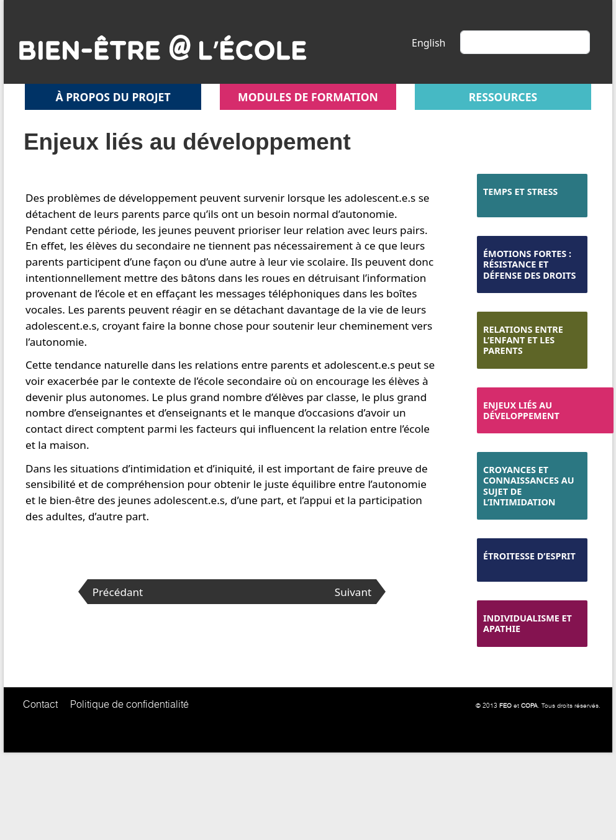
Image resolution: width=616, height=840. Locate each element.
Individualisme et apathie (528, 623)
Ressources (503, 97)
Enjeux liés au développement (521, 410)
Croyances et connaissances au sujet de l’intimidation (529, 486)
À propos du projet (113, 97)
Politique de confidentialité (129, 704)
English (428, 43)
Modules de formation (308, 97)
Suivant (353, 592)
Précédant (118, 592)
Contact (40, 704)
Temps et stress (520, 192)
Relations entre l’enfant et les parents (523, 340)
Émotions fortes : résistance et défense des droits (529, 264)
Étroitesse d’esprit (529, 556)
